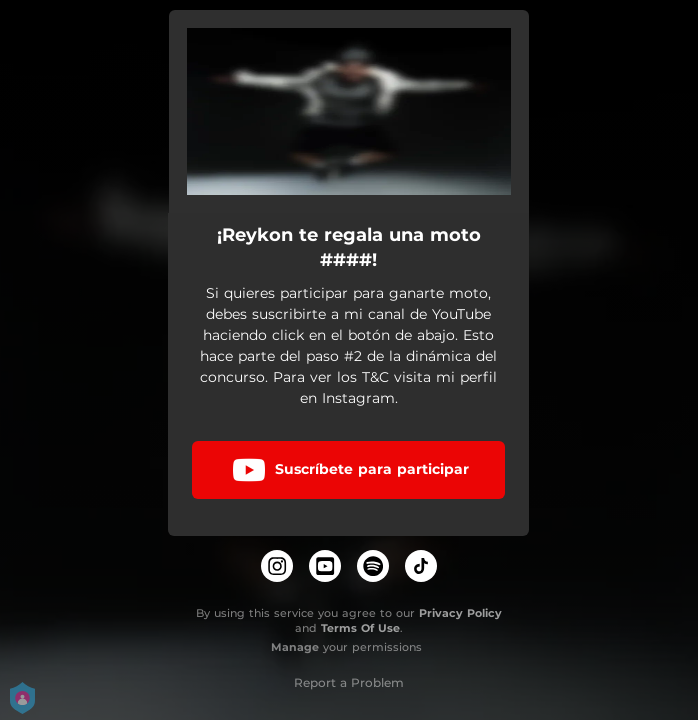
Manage (295, 647)
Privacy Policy (460, 613)
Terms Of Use (360, 628)
